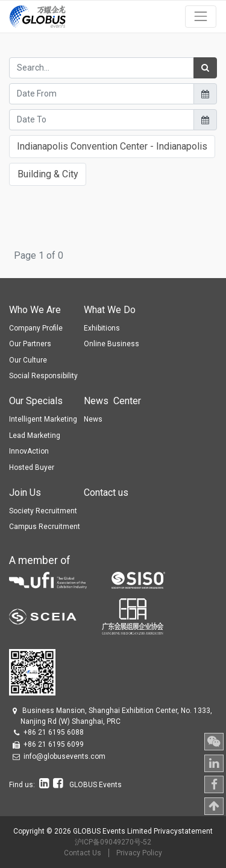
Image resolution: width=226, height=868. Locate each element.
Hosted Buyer (32, 467)
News (93, 419)
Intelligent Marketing (43, 419)
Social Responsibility (43, 376)
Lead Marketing (35, 436)
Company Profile (36, 328)
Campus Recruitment (45, 527)
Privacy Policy (139, 853)
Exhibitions (102, 328)
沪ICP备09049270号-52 (113, 842)
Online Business (111, 344)
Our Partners (30, 344)
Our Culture (28, 360)
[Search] (205, 68)
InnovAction (29, 451)
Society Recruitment (43, 511)
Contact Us (83, 853)
